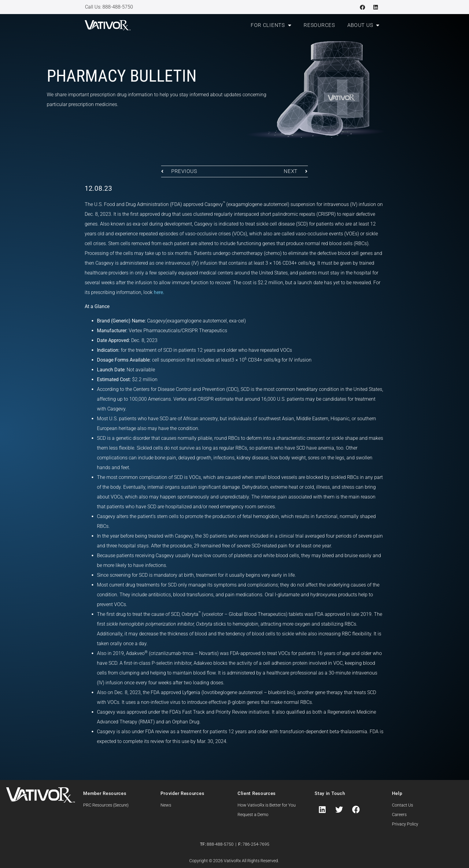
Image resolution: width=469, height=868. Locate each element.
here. (159, 292)
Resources (319, 25)
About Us (364, 25)
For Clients (271, 25)
